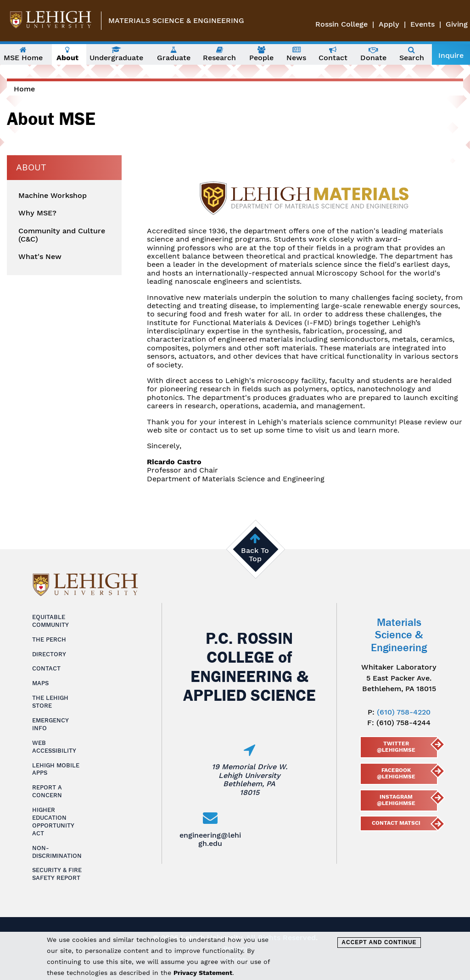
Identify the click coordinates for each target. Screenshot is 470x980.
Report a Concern (47, 791)
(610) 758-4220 (404, 712)
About (31, 167)
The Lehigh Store (50, 702)
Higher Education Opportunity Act (53, 822)
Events (422, 24)
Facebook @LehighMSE (396, 773)
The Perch (49, 639)
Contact (46, 668)
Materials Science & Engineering (176, 20)
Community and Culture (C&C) (62, 235)
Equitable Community (50, 621)
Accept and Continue (379, 942)
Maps (40, 683)
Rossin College (341, 24)
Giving (457, 24)
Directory (49, 654)
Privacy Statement (203, 973)
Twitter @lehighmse (396, 747)
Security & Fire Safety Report (57, 874)
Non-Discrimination (57, 852)
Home (24, 89)
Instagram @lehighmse (396, 800)
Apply (389, 24)
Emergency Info (50, 724)
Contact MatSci (396, 823)
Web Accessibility (54, 747)
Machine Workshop (53, 196)
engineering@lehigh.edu (210, 839)
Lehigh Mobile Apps (56, 769)
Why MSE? (37, 213)
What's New (40, 257)
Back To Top (255, 555)
